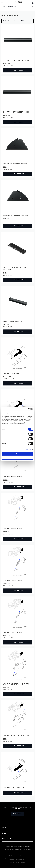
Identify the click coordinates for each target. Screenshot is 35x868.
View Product (18, 70)
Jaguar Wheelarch (12, 477)
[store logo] (17, 2)
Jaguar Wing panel (12, 373)
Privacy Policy (19, 850)
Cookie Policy (27, 850)
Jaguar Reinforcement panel (17, 684)
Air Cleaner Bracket (13, 322)
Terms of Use (9, 847)
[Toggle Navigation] (2, 3)
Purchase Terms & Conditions (22, 847)
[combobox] (17, 7)
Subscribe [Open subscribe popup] (17, 814)
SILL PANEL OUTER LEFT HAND (16, 112)
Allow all (18, 454)
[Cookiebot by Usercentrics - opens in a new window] (25, 409)
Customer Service (9, 850)
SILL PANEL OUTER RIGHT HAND (17, 60)
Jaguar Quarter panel (14, 788)
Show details (28, 449)
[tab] (17, 822)
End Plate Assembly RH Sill (16, 164)
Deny (17, 458)
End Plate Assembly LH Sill (16, 216)
